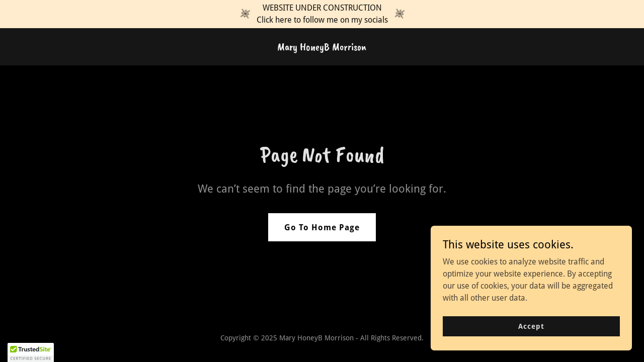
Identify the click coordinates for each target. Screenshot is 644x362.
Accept (531, 333)
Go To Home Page (322, 228)
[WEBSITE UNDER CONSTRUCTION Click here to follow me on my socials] (322, 14)
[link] (322, 48)
